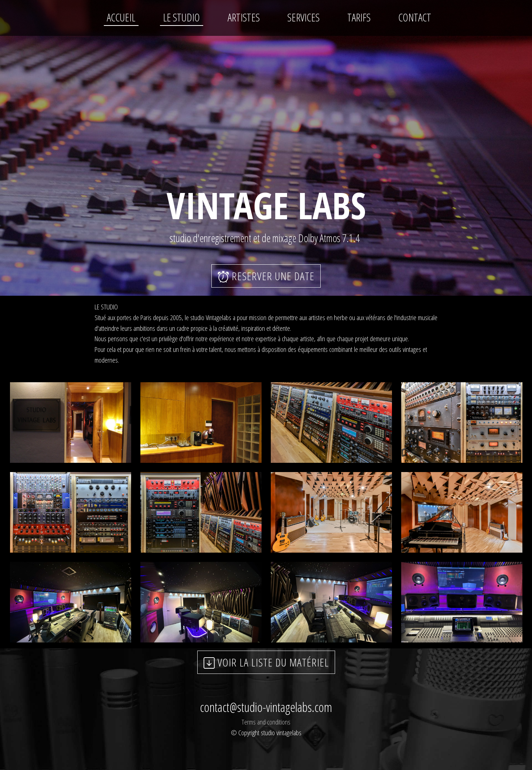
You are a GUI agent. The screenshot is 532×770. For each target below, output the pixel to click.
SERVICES (303, 17)
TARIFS (359, 17)
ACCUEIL (121, 17)
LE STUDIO (181, 17)
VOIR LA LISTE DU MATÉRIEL (266, 662)
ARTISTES (244, 17)
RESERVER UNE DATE (266, 276)
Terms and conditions (266, 722)
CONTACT (415, 17)
